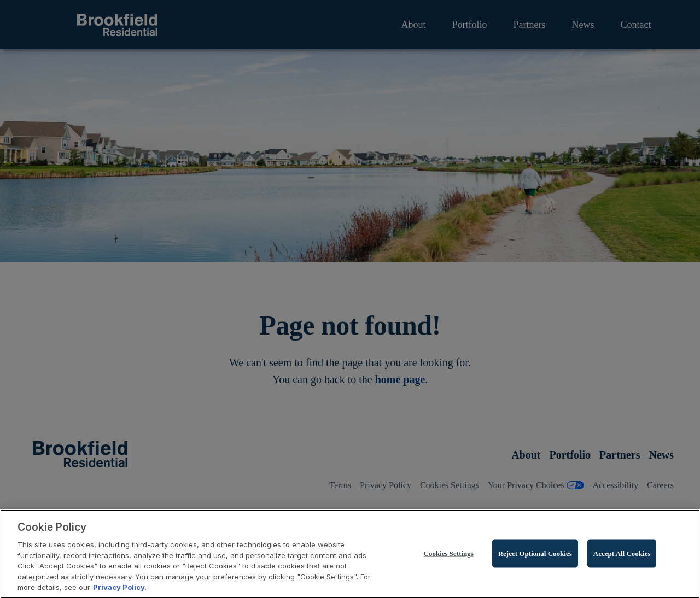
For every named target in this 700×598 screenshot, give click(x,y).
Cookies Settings (449, 556)
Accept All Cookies (622, 556)
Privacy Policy (119, 590)
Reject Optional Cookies (535, 556)
